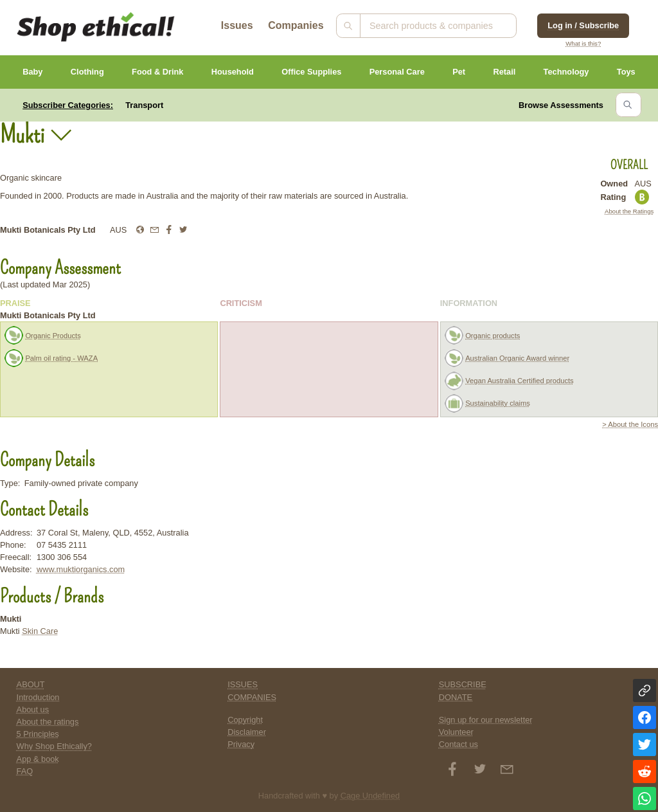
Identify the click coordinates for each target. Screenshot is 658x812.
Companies (296, 25)
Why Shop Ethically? (54, 746)
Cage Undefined (370, 796)
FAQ (25, 771)
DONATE (456, 697)
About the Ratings (629, 211)
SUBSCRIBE (463, 684)
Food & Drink (157, 72)
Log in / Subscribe (583, 25)
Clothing (87, 72)
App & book (38, 759)
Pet (459, 72)
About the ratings (48, 722)
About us (33, 709)
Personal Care (397, 72)
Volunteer (456, 732)
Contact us (458, 744)
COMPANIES (252, 697)
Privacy (241, 744)
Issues (237, 25)
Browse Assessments (561, 105)
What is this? (583, 43)
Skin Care (40, 631)
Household (233, 72)
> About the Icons (630, 424)
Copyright (245, 720)
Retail (504, 72)
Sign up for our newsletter (486, 720)
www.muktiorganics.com (81, 569)
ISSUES (243, 684)
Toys (626, 72)
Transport (144, 105)
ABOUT (31, 684)
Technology (566, 72)
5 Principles (38, 734)
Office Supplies (311, 72)
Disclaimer (247, 732)
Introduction (38, 697)
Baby (32, 72)
